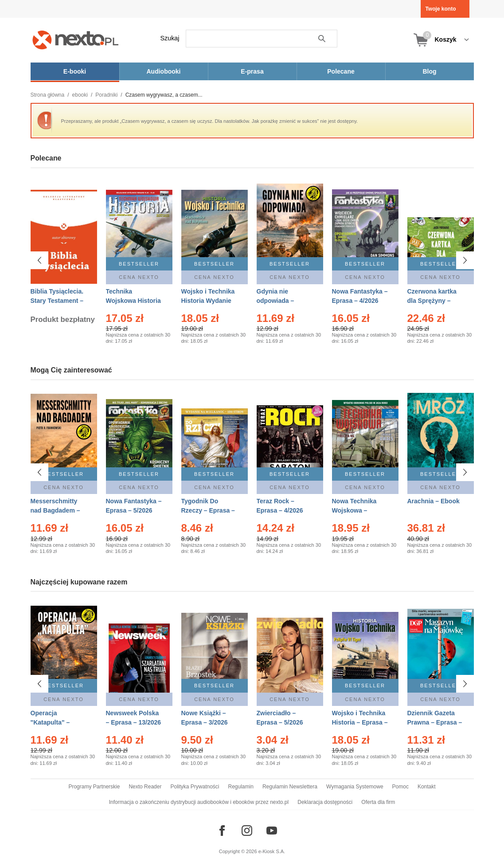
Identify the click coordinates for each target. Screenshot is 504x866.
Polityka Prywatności (195, 787)
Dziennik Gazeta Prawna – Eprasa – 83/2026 (435, 722)
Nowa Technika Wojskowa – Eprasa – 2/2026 (355, 510)
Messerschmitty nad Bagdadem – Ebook (55, 510)
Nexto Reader (145, 787)
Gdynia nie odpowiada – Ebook (275, 301)
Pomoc (400, 787)
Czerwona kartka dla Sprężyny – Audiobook (432, 301)
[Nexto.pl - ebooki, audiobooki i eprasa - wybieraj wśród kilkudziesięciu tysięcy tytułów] (76, 40)
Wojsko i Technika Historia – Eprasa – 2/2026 (360, 722)
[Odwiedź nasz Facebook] (222, 831)
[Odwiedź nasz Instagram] (247, 831)
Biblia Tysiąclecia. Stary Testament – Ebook (57, 301)
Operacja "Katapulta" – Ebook (50, 722)
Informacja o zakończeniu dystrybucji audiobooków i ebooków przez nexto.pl (199, 802)
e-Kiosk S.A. (272, 851)
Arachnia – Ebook (434, 501)
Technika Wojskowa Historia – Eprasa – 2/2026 (133, 301)
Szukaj (170, 38)
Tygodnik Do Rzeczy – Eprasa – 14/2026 (208, 510)
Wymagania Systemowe (355, 787)
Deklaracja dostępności (325, 802)
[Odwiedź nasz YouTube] (272, 831)
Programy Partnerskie (94, 787)
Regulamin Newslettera (290, 787)
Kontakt (427, 787)
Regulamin (241, 787)
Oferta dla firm (378, 802)
